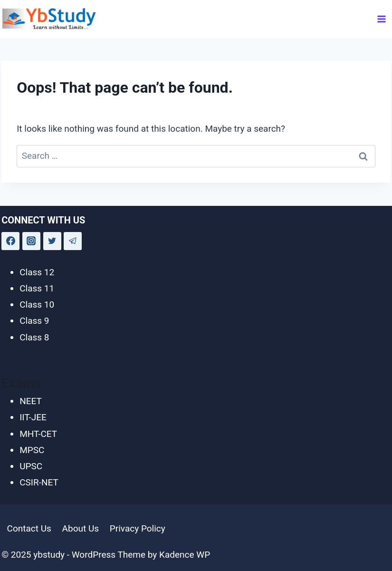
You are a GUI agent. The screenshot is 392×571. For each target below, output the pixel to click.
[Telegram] (73, 241)
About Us (81, 528)
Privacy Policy (138, 528)
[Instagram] (31, 241)
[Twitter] (52, 241)
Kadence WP (185, 555)
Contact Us (29, 528)
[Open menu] (382, 19)
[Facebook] (10, 241)
